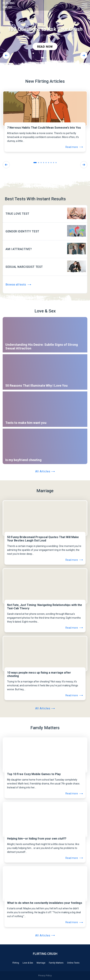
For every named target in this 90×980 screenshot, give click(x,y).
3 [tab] (49, 58)
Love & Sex (28, 963)
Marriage (41, 963)
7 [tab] (51, 163)
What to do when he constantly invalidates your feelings (45, 903)
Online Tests (73, 963)
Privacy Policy (45, 976)
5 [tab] (46, 163)
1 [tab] (43, 58)
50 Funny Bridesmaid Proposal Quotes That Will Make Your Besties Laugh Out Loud (43, 539)
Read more (74, 147)
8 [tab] (54, 163)
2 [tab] (46, 58)
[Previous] (6, 55)
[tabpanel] (45, 35)
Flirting (16, 963)
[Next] (84, 55)
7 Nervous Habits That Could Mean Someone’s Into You (44, 128)
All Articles (45, 471)
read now (45, 47)
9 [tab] (56, 163)
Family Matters (56, 963)
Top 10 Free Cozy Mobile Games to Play (34, 774)
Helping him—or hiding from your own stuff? (37, 839)
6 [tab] (49, 163)
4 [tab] (44, 163)
